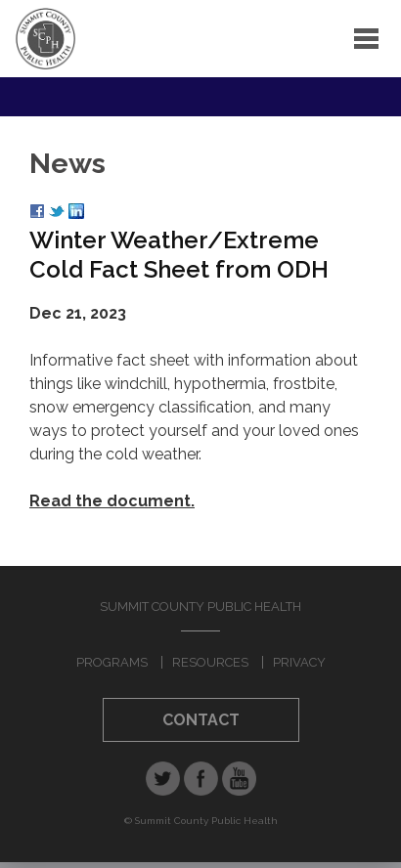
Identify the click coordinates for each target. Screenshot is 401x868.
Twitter (163, 779)
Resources (210, 662)
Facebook (201, 779)
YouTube (239, 779)
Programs (112, 662)
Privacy (299, 662)
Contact (201, 720)
